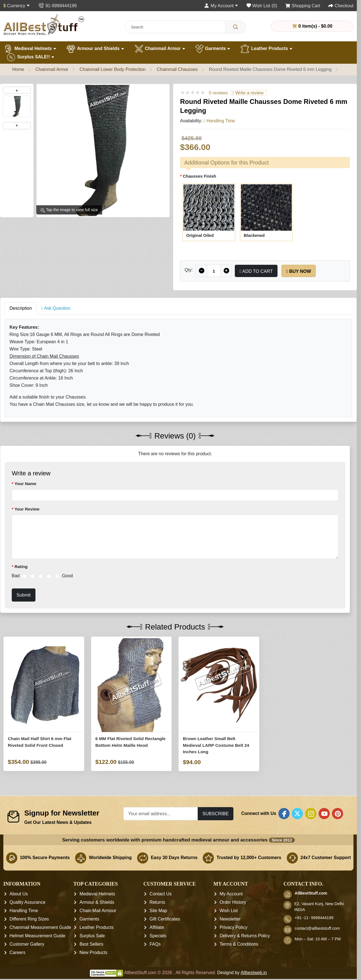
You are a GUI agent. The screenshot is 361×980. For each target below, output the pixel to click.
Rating (21, 567)
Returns (157, 902)
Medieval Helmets (30, 49)
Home (18, 69)
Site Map (158, 911)
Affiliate (157, 927)
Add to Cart (256, 271)
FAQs (155, 944)
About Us (19, 894)
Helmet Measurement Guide (37, 936)
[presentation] (321, 966)
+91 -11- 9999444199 (314, 918)
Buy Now (299, 271)
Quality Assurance (28, 902)
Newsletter (230, 919)
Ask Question (56, 308)
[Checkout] (341, 6)
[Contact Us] (57, 6)
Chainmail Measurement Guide (40, 927)
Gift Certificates (165, 919)
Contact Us (161, 894)
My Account (231, 894)
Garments (213, 49)
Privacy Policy (233, 927)
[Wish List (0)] (262, 6)
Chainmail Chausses (177, 69)
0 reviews (218, 93)
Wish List (229, 911)
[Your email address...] (161, 814)
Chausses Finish (199, 176)
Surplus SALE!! (30, 57)
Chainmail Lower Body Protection (113, 69)
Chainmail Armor (160, 49)
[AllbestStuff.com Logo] (44, 25)
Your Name (25, 484)
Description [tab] (21, 308)
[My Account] (221, 6)
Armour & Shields (97, 902)
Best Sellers (91, 944)
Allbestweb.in (254, 973)
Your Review (27, 509)
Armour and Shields (95, 49)
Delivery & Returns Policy (245, 936)
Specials (158, 936)
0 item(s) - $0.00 (312, 26)
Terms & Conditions (239, 944)
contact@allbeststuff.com (317, 928)
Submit (24, 595)
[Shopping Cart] (303, 6)
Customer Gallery (27, 944)
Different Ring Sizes (29, 919)
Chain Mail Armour (98, 911)
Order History (233, 902)
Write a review (248, 93)
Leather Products (266, 49)
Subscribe (216, 814)
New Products (94, 952)
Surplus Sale (92, 936)
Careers (17, 952)
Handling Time (24, 911)
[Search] (236, 27)
